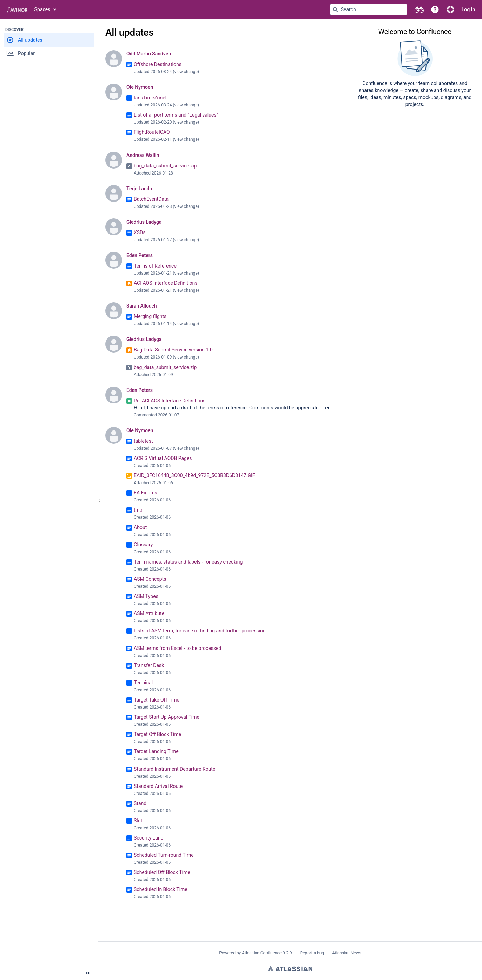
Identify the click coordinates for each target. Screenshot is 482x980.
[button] (435, 9)
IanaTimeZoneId (151, 98)
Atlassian (290, 968)
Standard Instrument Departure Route (174, 769)
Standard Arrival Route (158, 786)
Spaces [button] (42, 9)
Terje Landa (139, 189)
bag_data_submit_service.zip (165, 166)
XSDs (140, 232)
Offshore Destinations (158, 64)
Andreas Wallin (143, 155)
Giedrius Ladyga (144, 222)
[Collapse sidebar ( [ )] (88, 973)
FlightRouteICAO (152, 132)
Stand (140, 803)
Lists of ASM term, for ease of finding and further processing (200, 631)
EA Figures (146, 493)
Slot (138, 821)
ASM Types (146, 596)
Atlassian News (347, 953)
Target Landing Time (156, 751)
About (140, 527)
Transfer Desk (149, 665)
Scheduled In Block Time (161, 889)
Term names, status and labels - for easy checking (188, 562)
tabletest (143, 441)
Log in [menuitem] (468, 9)
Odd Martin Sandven (149, 54)
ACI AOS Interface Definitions (166, 283)
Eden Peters (140, 255)
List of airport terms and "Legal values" (176, 115)
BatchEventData (151, 199)
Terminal (143, 683)
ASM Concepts (150, 579)
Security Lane (148, 838)
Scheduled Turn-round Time (164, 855)
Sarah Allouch (142, 306)
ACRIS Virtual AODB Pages (163, 458)
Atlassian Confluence (262, 953)
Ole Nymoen (140, 87)
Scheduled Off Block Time (162, 872)
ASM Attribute (149, 613)
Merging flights (150, 316)
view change (186, 72)
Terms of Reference (155, 266)
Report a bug (312, 953)
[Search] (335, 9)
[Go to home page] (17, 9)
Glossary (143, 545)
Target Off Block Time (157, 734)
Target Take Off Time (157, 700)
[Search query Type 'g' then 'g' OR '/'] (369, 9)
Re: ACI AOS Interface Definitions (170, 401)
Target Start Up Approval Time (167, 717)
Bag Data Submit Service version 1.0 (173, 350)
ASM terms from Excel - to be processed (177, 648)
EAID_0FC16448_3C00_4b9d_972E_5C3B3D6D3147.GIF (194, 475)
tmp (138, 510)
